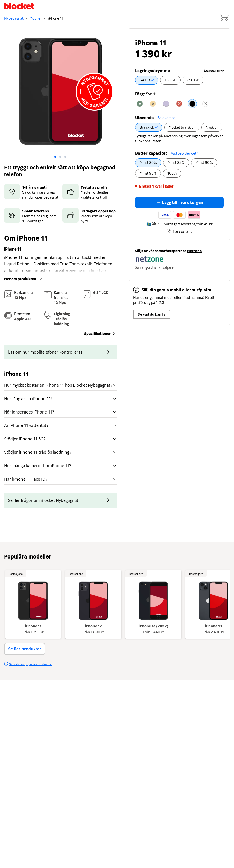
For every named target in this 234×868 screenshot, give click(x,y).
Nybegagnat (14, 18)
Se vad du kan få (152, 314)
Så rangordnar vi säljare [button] (154, 267)
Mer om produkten (24, 279)
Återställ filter (214, 71)
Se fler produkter (25, 649)
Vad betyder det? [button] (184, 153)
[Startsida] (19, 6)
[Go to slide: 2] (65, 157)
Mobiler (36, 18)
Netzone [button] (194, 251)
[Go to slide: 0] (55, 157)
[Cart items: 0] (224, 17)
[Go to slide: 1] (60, 157)
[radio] (147, 80)
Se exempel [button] (167, 118)
